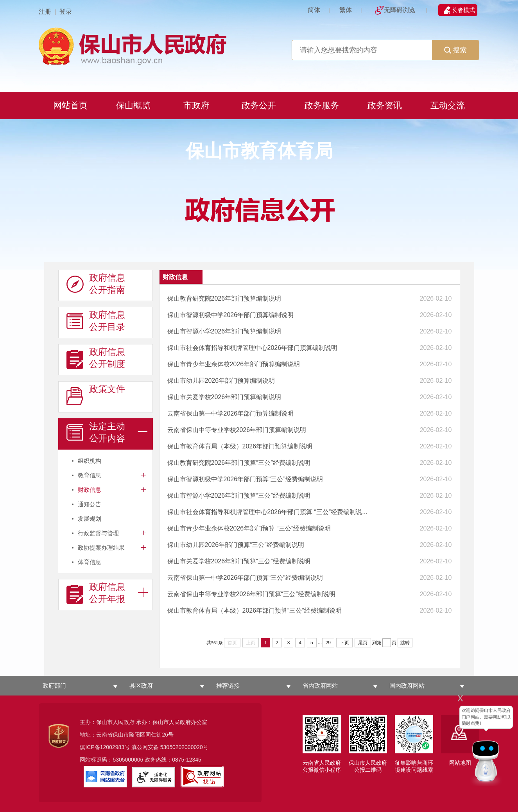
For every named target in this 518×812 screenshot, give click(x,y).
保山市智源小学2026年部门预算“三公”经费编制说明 (239, 496)
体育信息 (90, 562)
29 (328, 643)
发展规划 (90, 519)
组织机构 (90, 461)
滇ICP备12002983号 (105, 747)
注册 (45, 12)
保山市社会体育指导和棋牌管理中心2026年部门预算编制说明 (253, 348)
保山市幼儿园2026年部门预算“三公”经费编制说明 (236, 545)
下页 (344, 643)
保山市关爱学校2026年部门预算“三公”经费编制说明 (239, 561)
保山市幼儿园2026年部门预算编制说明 (221, 381)
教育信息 (90, 475)
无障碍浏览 (400, 10)
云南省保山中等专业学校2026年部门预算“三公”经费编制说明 (251, 594)
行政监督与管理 (98, 533)
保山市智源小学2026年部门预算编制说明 (224, 331)
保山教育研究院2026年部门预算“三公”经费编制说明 (239, 463)
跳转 (405, 643)
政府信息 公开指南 (96, 284)
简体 (314, 10)
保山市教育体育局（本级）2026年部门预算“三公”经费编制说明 (255, 610)
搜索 (455, 50)
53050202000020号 (184, 747)
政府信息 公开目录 (96, 321)
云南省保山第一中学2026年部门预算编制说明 (231, 413)
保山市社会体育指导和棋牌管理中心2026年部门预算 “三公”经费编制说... (267, 512)
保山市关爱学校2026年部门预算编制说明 (224, 397)
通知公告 (90, 504)
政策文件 (96, 395)
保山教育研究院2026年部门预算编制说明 (224, 298)
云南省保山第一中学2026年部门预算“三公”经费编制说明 (245, 578)
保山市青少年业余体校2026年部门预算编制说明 (234, 364)
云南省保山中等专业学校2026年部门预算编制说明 (237, 430)
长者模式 (463, 10)
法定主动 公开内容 (96, 432)
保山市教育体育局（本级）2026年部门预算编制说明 (240, 446)
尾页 (363, 643)
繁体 (346, 10)
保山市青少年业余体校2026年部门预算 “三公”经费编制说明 (249, 528)
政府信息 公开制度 (96, 358)
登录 (66, 12)
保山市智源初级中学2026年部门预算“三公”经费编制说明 (245, 479)
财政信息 (90, 490)
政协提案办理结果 (101, 548)
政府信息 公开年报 (96, 593)
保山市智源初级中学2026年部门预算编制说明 (231, 315)
